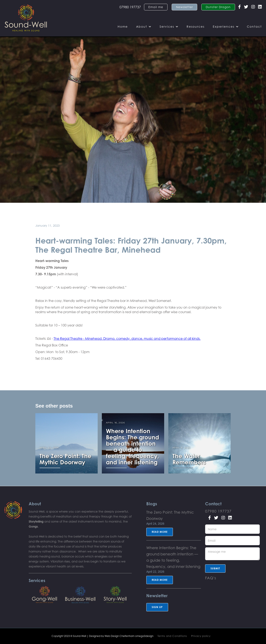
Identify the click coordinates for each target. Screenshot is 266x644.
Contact (254, 27)
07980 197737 (130, 7)
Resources (196, 27)
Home (123, 27)
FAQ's (211, 578)
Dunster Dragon (218, 7)
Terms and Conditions (172, 636)
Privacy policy (201, 636)
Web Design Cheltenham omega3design (129, 636)
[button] (144, 27)
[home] (26, 18)
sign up (157, 607)
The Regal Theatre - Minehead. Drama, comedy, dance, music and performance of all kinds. (127, 339)
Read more (160, 532)
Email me (156, 7)
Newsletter (184, 7)
